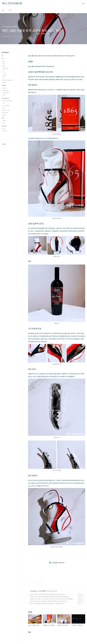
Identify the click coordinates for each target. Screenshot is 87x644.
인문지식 (5, 131)
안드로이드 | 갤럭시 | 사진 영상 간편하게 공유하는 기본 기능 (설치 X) (48, 601)
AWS (4, 66)
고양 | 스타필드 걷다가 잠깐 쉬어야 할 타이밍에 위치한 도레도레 (47, 594)
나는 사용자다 (42, 591)
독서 (4, 108)
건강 (4, 95)
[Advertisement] (57, 563)
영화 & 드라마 (6, 110)
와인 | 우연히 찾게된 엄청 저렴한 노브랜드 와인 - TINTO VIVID (46, 603)
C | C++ (4, 73)
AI (2, 55)
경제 (4, 128)
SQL (4, 61)
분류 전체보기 (6, 52)
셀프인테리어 (6, 93)
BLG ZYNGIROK (12, 4)
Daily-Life (5, 113)
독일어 (4, 120)
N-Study (4, 126)
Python (5, 75)
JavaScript (6, 68)
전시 (4, 103)
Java (4, 63)
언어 (3, 118)
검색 (79, 4)
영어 (4, 123)
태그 (10, 10)
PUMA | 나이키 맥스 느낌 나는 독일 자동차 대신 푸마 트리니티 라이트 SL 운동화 (51, 599)
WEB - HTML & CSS (8, 80)
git (3, 71)
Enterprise (6, 90)
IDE (4, 78)
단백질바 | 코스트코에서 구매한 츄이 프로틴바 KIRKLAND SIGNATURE (49, 597)
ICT (3, 58)
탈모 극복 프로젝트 (7, 101)
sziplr (4, 115)
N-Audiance (34, 591)
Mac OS (5, 88)
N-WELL (4, 85)
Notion (5, 82)
